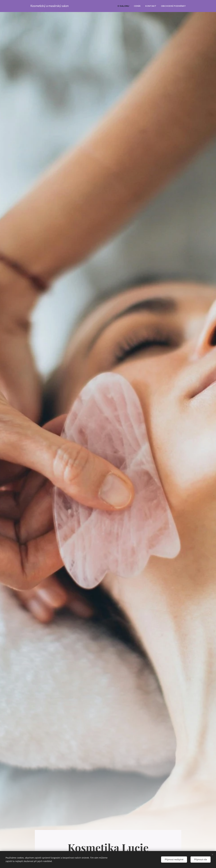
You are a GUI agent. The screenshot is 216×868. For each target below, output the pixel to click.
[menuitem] (124, 6)
